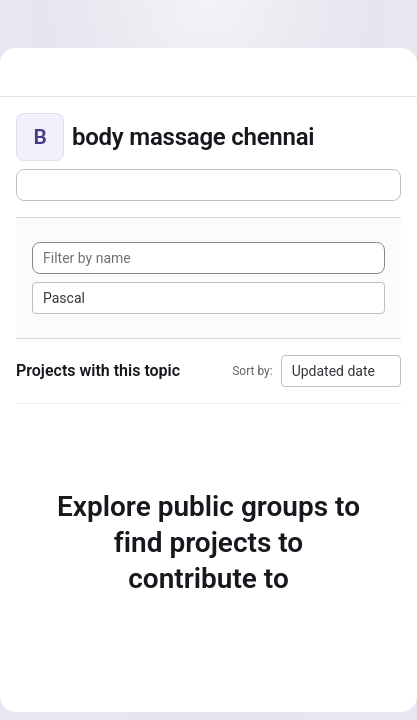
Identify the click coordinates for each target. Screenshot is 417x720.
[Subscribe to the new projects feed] (208, 185)
